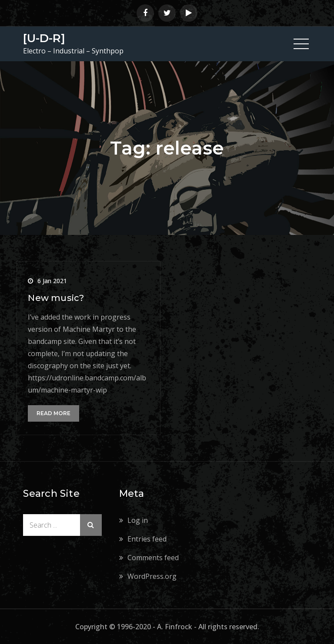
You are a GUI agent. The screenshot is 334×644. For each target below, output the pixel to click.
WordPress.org (152, 576)
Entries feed (147, 539)
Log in (138, 520)
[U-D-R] (44, 38)
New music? (56, 298)
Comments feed (153, 558)
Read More (53, 413)
